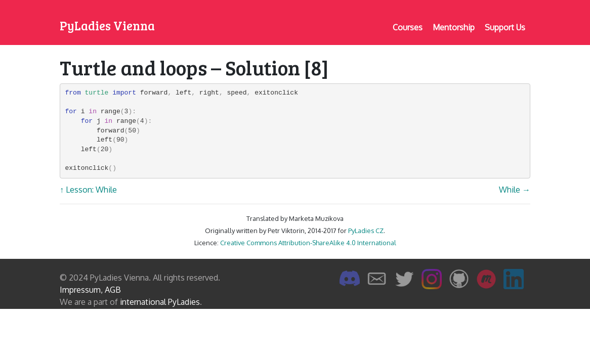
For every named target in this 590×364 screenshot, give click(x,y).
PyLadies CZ (366, 231)
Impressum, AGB (90, 290)
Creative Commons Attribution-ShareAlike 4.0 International (308, 243)
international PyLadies (160, 302)
